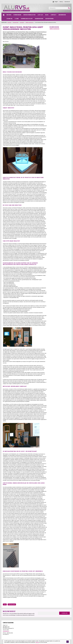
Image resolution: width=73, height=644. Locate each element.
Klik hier (37, 642)
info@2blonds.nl (6, 631)
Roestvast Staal (16, 22)
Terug (5, 604)
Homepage (9, 22)
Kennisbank (22, 22)
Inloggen (56, 2)
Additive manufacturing (30, 22)
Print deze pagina (12, 604)
